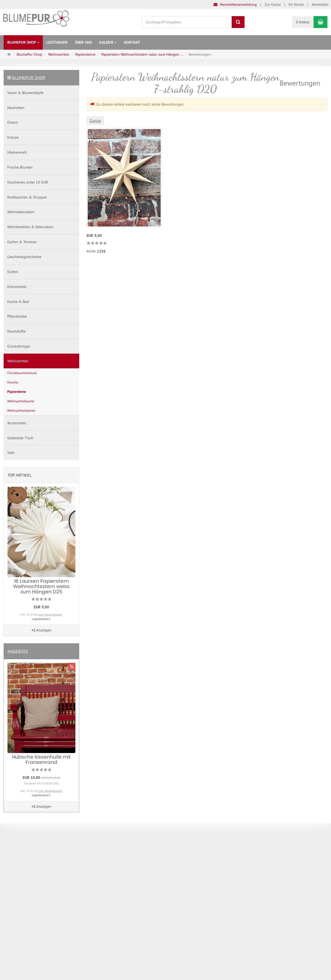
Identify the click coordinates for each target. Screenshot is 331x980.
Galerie (108, 42)
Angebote (18, 651)
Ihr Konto (296, 4)
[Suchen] (238, 22)
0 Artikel (303, 22)
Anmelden (320, 4)
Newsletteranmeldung (235, 4)
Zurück (95, 121)
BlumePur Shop (23, 42)
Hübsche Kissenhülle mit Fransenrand (41, 760)
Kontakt (132, 42)
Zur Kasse (273, 4)
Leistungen (57, 42)
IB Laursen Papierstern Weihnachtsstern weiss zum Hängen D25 (41, 586)
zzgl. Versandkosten (50, 614)
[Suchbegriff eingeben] (187, 22)
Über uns (83, 42)
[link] (97, 243)
